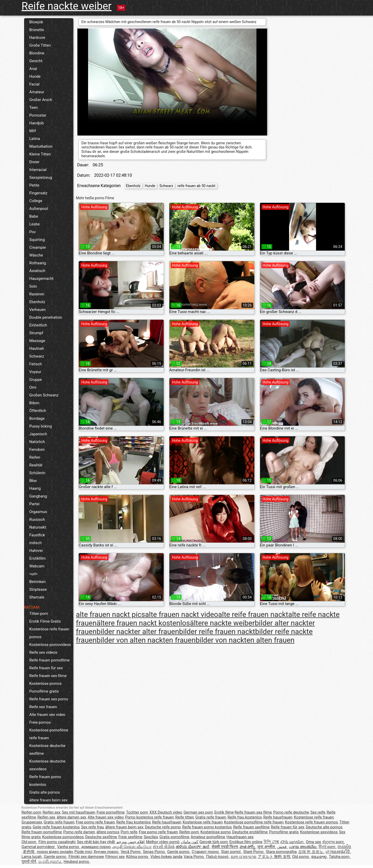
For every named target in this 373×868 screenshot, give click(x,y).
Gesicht (36, 61)
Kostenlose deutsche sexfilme (47, 750)
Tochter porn (137, 812)
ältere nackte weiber (222, 623)
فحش (282, 847)
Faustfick (37, 535)
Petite (34, 185)
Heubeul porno (77, 862)
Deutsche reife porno (163, 827)
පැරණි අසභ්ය (50, 862)
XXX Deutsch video (166, 812)
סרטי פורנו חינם (243, 857)
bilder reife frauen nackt (217, 632)
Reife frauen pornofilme (49, 660)
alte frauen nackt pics (110, 614)
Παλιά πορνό (218, 857)
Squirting (37, 240)
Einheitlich (38, 325)
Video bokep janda (166, 857)
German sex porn (198, 812)
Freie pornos (40, 722)
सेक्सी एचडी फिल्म (225, 847)
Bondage (37, 418)
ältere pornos (108, 832)
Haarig (35, 488)
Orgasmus (38, 512)
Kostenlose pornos (45, 684)
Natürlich (37, 442)
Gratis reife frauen (211, 817)
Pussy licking (41, 426)
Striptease (38, 589)
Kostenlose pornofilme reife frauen (49, 734)
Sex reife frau (92, 827)
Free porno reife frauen (95, 822)
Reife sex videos (43, 652)
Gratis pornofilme (174, 837)
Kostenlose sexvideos (319, 832)
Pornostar (38, 115)
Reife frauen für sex (46, 668)
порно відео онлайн (55, 852)
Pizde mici (83, 852)
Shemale (37, 597)
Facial (34, 84)
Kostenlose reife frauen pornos (49, 633)
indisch (35, 543)
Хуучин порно (106, 852)
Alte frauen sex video (47, 715)
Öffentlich (38, 411)
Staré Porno (254, 852)
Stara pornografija (281, 852)
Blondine (37, 53)
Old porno (301, 857)
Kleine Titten (40, 154)
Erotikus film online (246, 842)
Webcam (37, 566)
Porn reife (129, 832)
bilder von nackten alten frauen (245, 640)
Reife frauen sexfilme (251, 827)
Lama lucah (32, 857)
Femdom (37, 450)
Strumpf (36, 333)
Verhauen (37, 310)
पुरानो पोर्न (29, 862)
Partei (34, 504)
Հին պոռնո (292, 842)
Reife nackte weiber (67, 6)
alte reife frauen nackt (253, 614)
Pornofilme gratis (44, 691)
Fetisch (36, 364)
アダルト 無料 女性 (274, 857)
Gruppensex (32, 822)
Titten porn (39, 614)
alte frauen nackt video (182, 614)
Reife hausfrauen (278, 817)
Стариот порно (206, 852)
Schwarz (37, 356)
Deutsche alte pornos (324, 827)
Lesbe (34, 224)
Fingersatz (38, 193)
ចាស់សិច (344, 847)
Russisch (37, 520)
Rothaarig (38, 263)
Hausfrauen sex (240, 837)
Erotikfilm (37, 558)
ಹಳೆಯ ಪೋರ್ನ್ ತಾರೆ (193, 847)
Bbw (33, 481)
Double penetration (46, 317)
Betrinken (37, 582)
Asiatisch (37, 271)
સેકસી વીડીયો (164, 847)
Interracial (38, 170)
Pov (33, 232)
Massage (37, 341)
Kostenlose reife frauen (314, 817)
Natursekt (38, 527)
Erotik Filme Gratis (45, 621)
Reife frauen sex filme (48, 676)
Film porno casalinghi (57, 842)
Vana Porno (194, 857)
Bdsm (34, 403)
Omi (33, 387)
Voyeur (35, 372)
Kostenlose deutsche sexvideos (47, 765)
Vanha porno (69, 847)
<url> (33, 574)
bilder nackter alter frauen (138, 632)
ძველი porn (334, 842)
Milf (33, 131)
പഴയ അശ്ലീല (303, 847)
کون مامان (189, 842)
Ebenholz (37, 302)
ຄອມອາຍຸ (320, 857)
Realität (36, 465)
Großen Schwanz (44, 395)
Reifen (35, 457)
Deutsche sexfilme (101, 837)
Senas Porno (154, 852)
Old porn (29, 842)
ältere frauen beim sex (48, 800)
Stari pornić (232, 852)
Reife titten (184, 817)
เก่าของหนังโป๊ (338, 852)
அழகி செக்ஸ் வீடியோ (132, 847)
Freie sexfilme (130, 837)
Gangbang (38, 496)
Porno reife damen (79, 832)
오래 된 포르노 (311, 852)
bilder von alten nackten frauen (146, 640)
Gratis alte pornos (45, 792)
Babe (34, 216)
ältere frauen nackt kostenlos (143, 623)
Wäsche (36, 255)
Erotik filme (224, 812)
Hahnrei (36, 551)
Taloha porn (340, 857)
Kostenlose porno (216, 832)
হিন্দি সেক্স (271, 842)
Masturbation (41, 146)
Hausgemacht (41, 279)
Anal (33, 69)
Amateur (37, 92)
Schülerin (37, 473)
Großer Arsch (41, 100)
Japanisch (38, 434)
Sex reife (318, 812)
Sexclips (151, 837)
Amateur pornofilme (208, 837)
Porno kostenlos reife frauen (149, 817)
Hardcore (37, 38)
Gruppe (35, 380)
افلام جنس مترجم (130, 842)
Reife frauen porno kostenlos (45, 781)
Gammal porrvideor (39, 847)
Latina (35, 139)
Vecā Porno (131, 852)
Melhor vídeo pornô (163, 842)
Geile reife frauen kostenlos (56, 827)
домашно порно (96, 847)
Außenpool (39, 209)
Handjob (37, 123)
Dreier (34, 162)
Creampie (38, 247)
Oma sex (314, 842)
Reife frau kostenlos (245, 817)
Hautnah (37, 348)
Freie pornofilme (111, 812)
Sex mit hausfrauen (79, 812)
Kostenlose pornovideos (50, 645)
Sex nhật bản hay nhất (96, 842)
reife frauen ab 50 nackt (196, 186)
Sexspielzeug (41, 177)
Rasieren (37, 294)
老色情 (29, 852)
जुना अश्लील (266, 847)
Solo (33, 286)
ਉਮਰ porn (327, 847)
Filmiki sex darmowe (86, 857)
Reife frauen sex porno (49, 699)
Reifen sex (52, 812)
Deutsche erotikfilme (250, 832)
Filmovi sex (115, 857)
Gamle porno (179, 852)
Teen (33, 108)
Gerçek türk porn (214, 842)
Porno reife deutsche (291, 812)
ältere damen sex (71, 817)
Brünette (37, 30)
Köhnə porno (138, 857)
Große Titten (40, 45)
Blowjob (36, 22)
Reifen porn (31, 812)
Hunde (35, 76)
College (36, 201)
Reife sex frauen (43, 707)
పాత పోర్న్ (248, 847)
